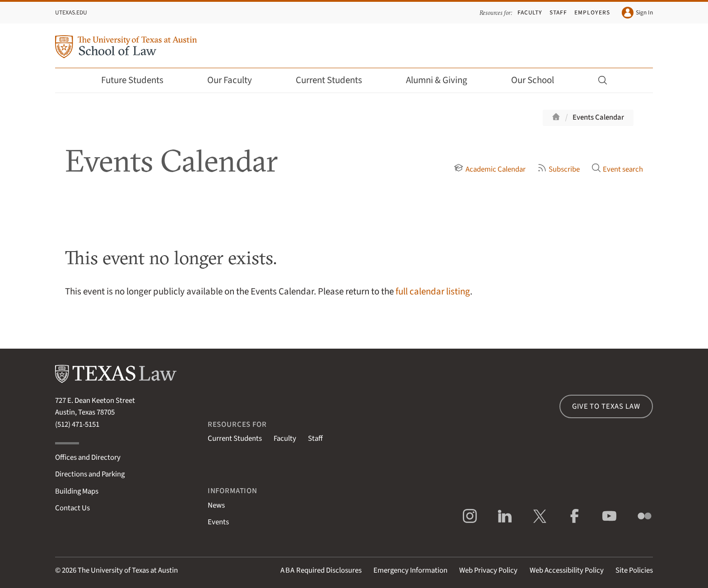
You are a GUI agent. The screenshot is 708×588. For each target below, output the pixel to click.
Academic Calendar (489, 169)
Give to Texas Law (606, 406)
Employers (592, 12)
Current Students (335, 80)
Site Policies (634, 570)
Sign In (637, 13)
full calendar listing (433, 292)
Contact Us (72, 508)
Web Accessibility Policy (567, 570)
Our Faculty (236, 80)
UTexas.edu (71, 12)
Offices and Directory (88, 457)
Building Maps (77, 491)
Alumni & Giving (443, 80)
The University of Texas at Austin (128, 570)
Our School (539, 80)
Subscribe (559, 169)
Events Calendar (598, 117)
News (216, 505)
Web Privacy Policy (488, 570)
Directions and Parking (90, 474)
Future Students (138, 80)
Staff (558, 12)
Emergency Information (410, 570)
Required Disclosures (321, 570)
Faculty (530, 12)
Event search (617, 169)
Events (218, 522)
